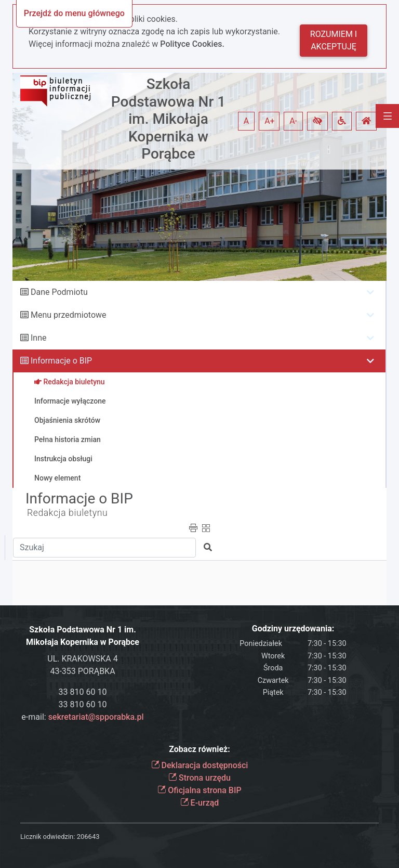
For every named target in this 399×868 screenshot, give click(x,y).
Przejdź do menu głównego (74, 13)
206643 (88, 837)
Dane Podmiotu (59, 292)
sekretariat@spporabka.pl (96, 717)
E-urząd (200, 803)
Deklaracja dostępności (200, 765)
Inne (39, 338)
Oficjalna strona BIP (199, 790)
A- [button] (293, 121)
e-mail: (82, 717)
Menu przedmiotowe (69, 315)
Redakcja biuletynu (67, 513)
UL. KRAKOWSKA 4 (82, 659)
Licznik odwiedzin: (48, 837)
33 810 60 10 (83, 692)
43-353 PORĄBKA (82, 671)
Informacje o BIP (61, 361)
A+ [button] (270, 121)
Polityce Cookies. (192, 44)
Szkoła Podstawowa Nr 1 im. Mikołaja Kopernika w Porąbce (168, 119)
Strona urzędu (199, 778)
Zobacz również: (199, 749)
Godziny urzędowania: (293, 629)
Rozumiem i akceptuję (334, 40)
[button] (317, 121)
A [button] (246, 121)
